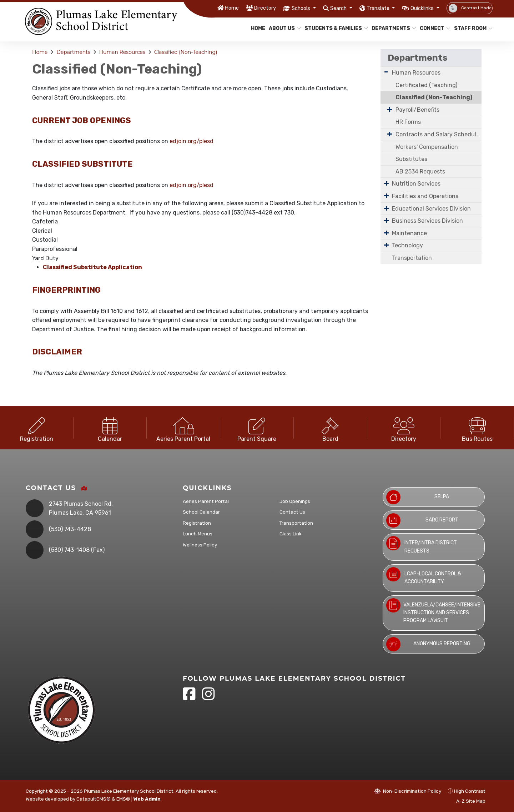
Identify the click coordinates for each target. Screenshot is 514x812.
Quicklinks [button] (419, 8)
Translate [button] (369, 8)
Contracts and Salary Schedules (439, 134)
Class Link (291, 534)
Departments (392, 28)
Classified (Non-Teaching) (186, 52)
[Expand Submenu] (386, 72)
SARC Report (422, 520)
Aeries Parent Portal (206, 501)
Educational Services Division (431, 209)
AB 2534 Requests (420, 172)
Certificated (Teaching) (426, 85)
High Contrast (470, 791)
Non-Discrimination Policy (408, 791)
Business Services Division (427, 221)
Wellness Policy (200, 545)
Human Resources (122, 52)
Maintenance (409, 233)
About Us (283, 28)
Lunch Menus (198, 534)
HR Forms (408, 122)
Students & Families (333, 28)
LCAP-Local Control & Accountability (424, 576)
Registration (197, 523)
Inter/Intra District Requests (422, 545)
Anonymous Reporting (428, 644)
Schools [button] (282, 8)
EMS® (123, 799)
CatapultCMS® (94, 799)
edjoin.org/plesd (192, 141)
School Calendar (201, 512)
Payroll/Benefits (417, 110)
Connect (433, 28)
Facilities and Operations (425, 196)
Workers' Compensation (427, 147)
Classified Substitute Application (92, 267)
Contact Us (292, 512)
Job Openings (295, 501)
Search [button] (324, 8)
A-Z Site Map (467, 801)
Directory (241, 8)
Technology (407, 245)
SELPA (418, 497)
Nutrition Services (416, 184)
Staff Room (471, 28)
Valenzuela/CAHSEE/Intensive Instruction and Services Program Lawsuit (433, 611)
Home (205, 8)
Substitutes (411, 159)
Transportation (412, 258)
